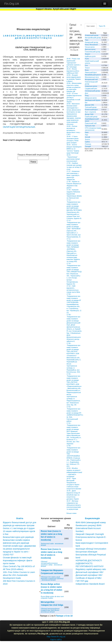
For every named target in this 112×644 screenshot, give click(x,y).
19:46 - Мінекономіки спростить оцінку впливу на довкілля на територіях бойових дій (74, 87)
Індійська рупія (90, 56)
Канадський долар (92, 42)
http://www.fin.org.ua (56, 637)
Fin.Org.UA (12, 4)
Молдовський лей (91, 79)
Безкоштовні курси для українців (18, 537)
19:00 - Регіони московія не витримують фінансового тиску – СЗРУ (74, 130)
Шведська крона (91, 98)
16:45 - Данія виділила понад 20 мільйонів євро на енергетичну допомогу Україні (73, 495)
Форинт (88, 54)
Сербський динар (91, 117)
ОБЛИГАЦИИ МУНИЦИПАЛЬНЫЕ (19, 127)
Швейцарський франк (93, 100)
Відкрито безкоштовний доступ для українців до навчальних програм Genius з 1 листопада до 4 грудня (20, 525)
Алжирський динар (92, 35)
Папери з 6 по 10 (64, 616)
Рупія (87, 59)
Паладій (88, 146)
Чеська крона (90, 47)
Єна (86, 65)
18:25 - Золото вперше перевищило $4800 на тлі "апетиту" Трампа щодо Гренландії (74, 149)
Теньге (87, 68)
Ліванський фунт (91, 72)
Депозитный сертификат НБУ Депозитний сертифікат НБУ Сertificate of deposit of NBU (90, 575)
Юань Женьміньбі (91, 45)
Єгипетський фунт (91, 110)
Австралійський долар (93, 38)
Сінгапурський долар (92, 91)
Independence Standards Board (90, 584)
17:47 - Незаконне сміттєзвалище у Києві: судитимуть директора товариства (73, 175)
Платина (88, 144)
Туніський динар (91, 107)
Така (87, 40)
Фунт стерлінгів (90, 112)
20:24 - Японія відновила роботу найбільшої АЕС (73, 71)
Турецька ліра (90, 126)
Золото (87, 139)
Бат (86, 103)
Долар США (89, 114)
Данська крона (90, 49)
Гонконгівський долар (93, 52)
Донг (87, 93)
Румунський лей (91, 123)
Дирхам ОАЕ (89, 105)
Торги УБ (102, 26)
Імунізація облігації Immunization (91, 549)
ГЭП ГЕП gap (82, 581)
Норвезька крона (91, 86)
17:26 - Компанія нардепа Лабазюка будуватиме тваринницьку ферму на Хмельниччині (74, 194)
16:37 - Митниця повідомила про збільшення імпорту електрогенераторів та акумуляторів (74, 505)
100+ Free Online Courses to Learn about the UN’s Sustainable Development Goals (19, 575)
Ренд (87, 96)
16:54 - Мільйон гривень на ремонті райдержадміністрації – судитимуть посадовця (74, 472)
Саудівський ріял (91, 88)
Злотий (87, 137)
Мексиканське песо (92, 77)
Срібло (87, 142)
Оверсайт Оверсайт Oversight (90, 534)
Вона (87, 70)
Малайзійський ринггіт (93, 75)
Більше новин (71, 513)
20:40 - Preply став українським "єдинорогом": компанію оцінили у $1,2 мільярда (73, 63)
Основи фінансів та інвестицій (17, 558)
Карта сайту (56, 639)
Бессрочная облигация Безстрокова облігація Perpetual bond (91, 555)
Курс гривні (91, 26)
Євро (87, 132)
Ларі (86, 135)
